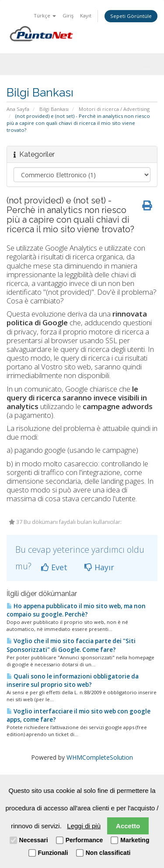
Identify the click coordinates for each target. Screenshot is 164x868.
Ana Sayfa (18, 109)
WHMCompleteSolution (100, 757)
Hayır (99, 567)
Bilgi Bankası (54, 109)
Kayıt (86, 15)
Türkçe (45, 15)
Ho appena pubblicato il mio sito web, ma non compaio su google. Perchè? (76, 610)
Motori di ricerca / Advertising (114, 109)
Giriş (68, 15)
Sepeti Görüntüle (131, 16)
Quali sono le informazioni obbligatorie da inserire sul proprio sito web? (73, 680)
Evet (54, 567)
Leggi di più (84, 826)
